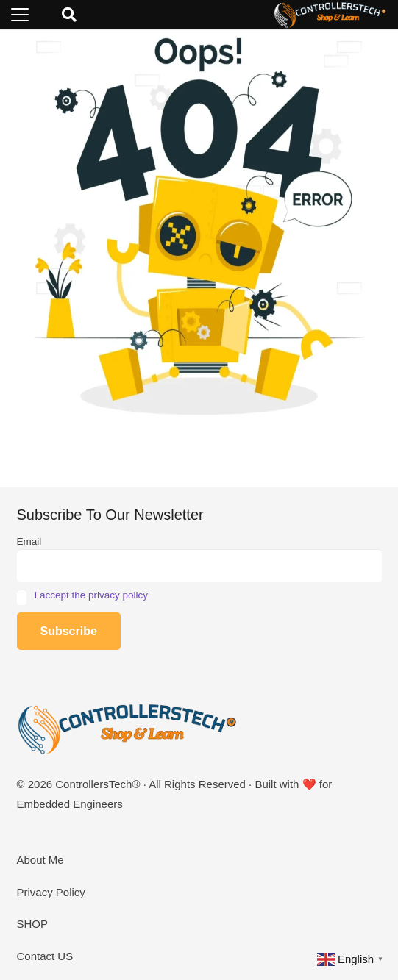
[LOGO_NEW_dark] (330, 15)
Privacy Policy (51, 892)
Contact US (45, 956)
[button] (20, 15)
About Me (40, 860)
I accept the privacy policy (92, 595)
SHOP (33, 924)
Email (29, 541)
